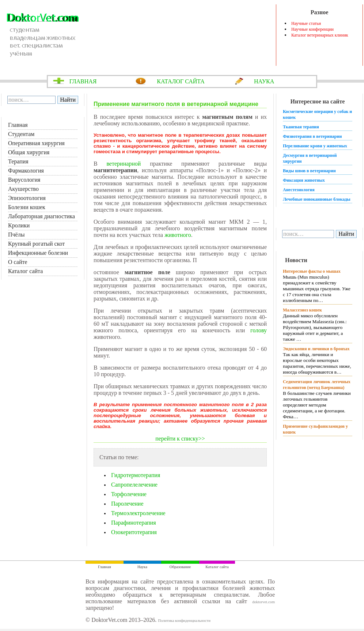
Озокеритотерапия (134, 532)
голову (259, 330)
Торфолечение (129, 494)
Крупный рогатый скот (36, 244)
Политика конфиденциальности (184, 621)
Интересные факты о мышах (312, 271)
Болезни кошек (27, 207)
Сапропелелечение (134, 485)
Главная (18, 125)
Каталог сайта (25, 271)
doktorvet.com (263, 602)
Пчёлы (16, 235)
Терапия (18, 161)
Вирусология (24, 180)
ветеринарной (124, 164)
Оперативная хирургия (36, 143)
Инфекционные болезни (38, 253)
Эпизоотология (27, 198)
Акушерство (23, 189)
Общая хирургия (29, 152)
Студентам (21, 134)
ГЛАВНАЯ (83, 81)
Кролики (19, 225)
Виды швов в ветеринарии (309, 171)
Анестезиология (299, 190)
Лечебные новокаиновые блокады (317, 199)
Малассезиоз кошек (302, 310)
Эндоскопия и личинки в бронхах (316, 349)
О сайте (18, 262)
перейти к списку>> (180, 439)
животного (178, 235)
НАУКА (264, 81)
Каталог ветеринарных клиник (320, 35)
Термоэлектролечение (138, 513)
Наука (142, 567)
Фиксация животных (304, 180)
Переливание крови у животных (315, 146)
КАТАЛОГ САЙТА (181, 81)
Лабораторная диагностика (41, 216)
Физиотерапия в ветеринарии (312, 136)
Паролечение (127, 504)
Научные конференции (312, 29)
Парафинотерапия (134, 523)
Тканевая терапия (301, 127)
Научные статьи (306, 23)
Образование (180, 567)
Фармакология (26, 171)
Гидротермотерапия (136, 475)
